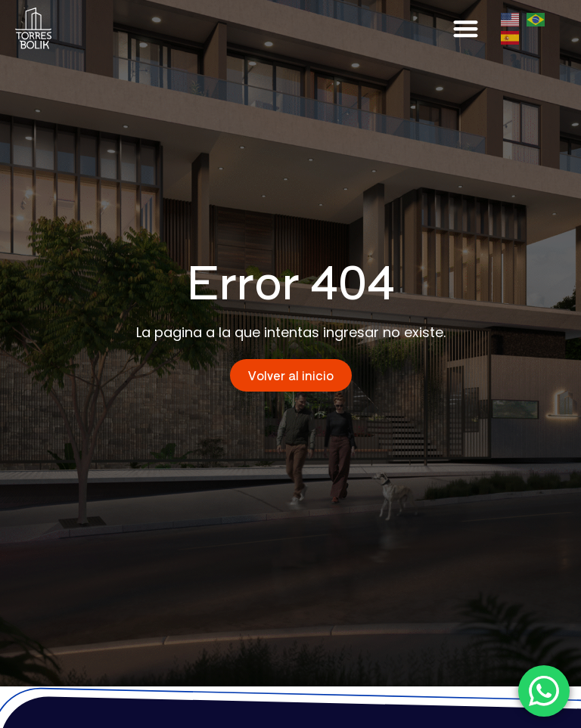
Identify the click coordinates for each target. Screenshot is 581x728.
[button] (466, 28)
